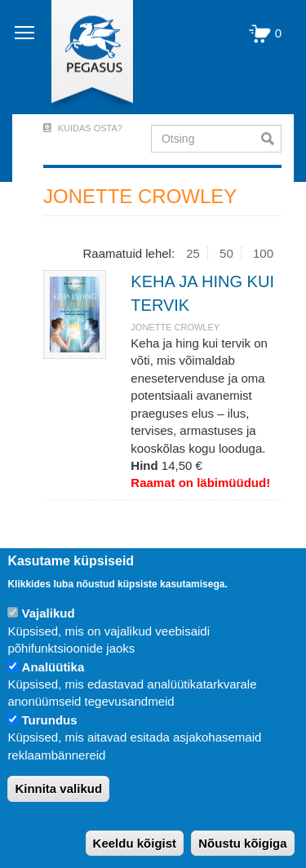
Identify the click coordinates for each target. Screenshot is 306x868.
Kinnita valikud (58, 788)
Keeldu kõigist (135, 843)
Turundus (50, 720)
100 (263, 253)
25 (193, 253)
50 (226, 253)
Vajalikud (49, 613)
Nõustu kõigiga (242, 843)
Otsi (271, 139)
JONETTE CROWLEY (175, 327)
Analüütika (53, 667)
